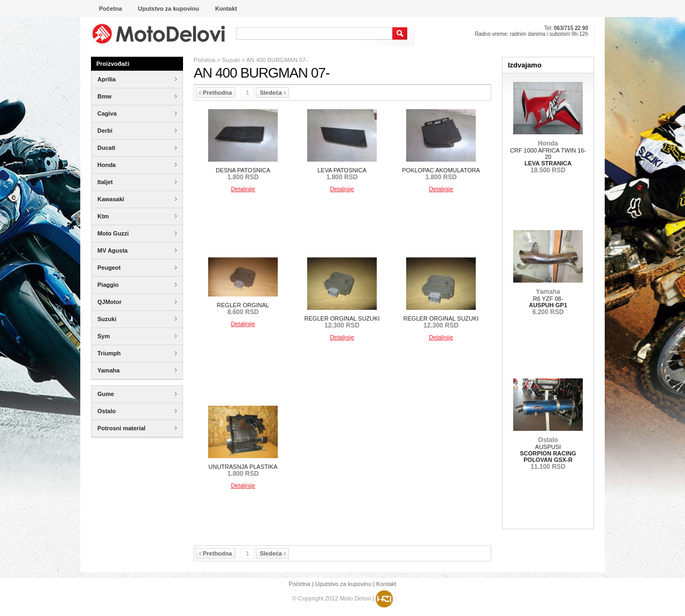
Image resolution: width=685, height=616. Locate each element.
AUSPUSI (548, 453)
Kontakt (386, 584)
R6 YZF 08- (548, 302)
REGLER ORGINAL (243, 309)
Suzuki (231, 60)
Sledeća (273, 93)
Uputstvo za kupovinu (343, 584)
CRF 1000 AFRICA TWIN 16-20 (548, 157)
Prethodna (215, 93)
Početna (204, 60)
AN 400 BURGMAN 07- (277, 60)
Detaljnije (243, 189)
